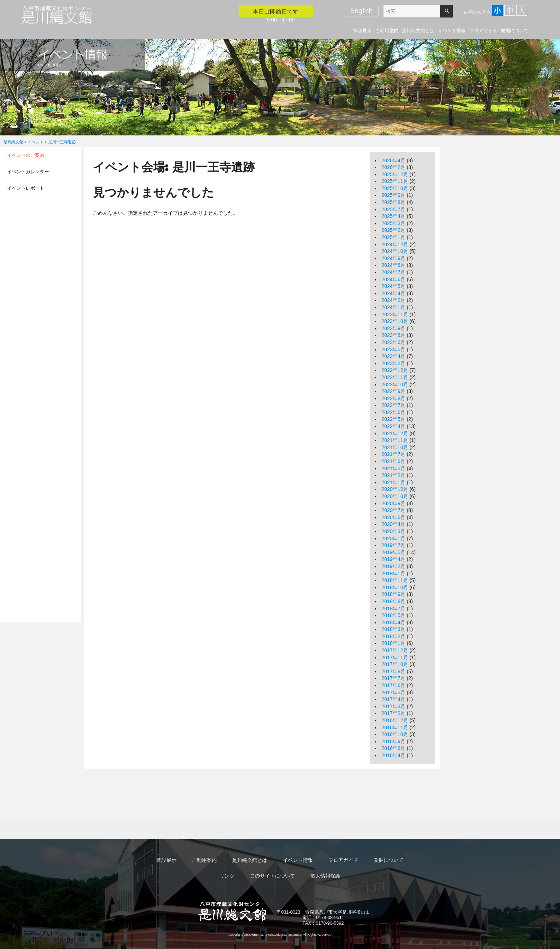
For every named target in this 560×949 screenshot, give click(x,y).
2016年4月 (393, 755)
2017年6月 (393, 685)
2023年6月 (393, 342)
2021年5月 (393, 468)
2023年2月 (393, 363)
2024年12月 (395, 244)
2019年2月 (393, 566)
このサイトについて (272, 876)
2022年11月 (395, 377)
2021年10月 (395, 447)
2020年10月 (395, 496)
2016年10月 (395, 734)
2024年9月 (393, 258)
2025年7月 (393, 209)
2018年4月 (393, 622)
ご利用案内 (387, 31)
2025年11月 (395, 181)
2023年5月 (393, 349)
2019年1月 (393, 573)
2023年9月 (393, 328)
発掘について (515, 31)
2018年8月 (393, 601)
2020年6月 (393, 517)
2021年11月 (395, 440)
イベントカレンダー (28, 172)
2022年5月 (393, 419)
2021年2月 (393, 475)
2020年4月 (393, 524)
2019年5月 (393, 552)
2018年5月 (393, 615)
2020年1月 (393, 538)
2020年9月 (393, 503)
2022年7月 (393, 405)
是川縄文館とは (418, 31)
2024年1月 (393, 307)
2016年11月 (395, 727)
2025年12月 (395, 174)
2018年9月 (393, 594)
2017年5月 (393, 692)
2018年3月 (393, 629)
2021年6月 (393, 461)
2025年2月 (393, 230)
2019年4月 (393, 559)
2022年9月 (393, 391)
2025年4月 (393, 216)
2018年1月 (393, 643)
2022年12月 (395, 370)
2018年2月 (393, 636)
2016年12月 (395, 720)
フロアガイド (483, 31)
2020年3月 (393, 531)
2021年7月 (393, 454)
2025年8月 (393, 202)
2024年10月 (395, 251)
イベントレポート (26, 188)
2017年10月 (395, 664)
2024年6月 (393, 279)
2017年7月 (393, 678)
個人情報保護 (325, 876)
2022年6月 (393, 412)
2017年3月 (393, 706)
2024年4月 (393, 293)
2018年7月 (393, 608)
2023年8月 (393, 335)
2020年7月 (393, 510)
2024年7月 (393, 272)
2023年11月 (395, 314)
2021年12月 (395, 433)
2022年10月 (395, 384)
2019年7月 (393, 545)
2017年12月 (395, 650)
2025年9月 (393, 195)
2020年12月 (395, 489)
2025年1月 (393, 237)
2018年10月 (395, 587)
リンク (227, 876)
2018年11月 (395, 580)
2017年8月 (393, 671)
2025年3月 (393, 223)
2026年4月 (393, 160)
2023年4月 (393, 356)
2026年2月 (393, 167)
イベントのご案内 (26, 155)
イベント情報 (452, 31)
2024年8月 (393, 265)
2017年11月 (395, 657)
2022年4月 (393, 426)
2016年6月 (393, 748)
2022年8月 (393, 398)
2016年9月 (393, 741)
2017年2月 (393, 713)
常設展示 (362, 31)
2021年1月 (393, 482)
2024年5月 (393, 286)
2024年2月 (393, 300)
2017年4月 (393, 699)
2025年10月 (395, 188)
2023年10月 (395, 321)
